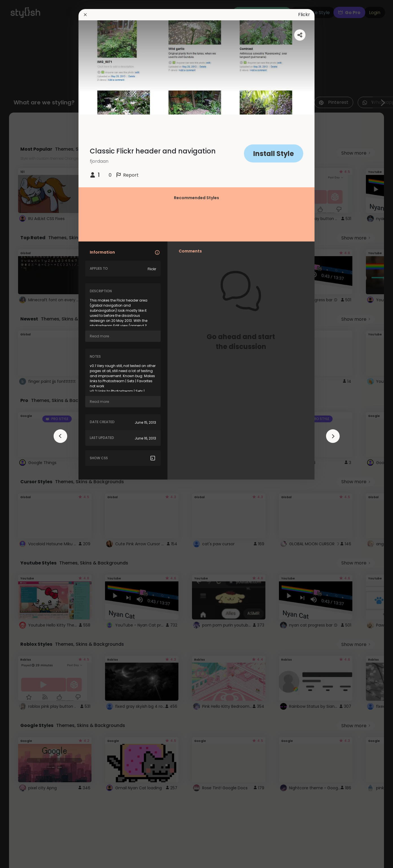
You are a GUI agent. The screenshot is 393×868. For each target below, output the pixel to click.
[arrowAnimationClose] (60, 436)
